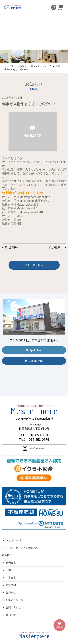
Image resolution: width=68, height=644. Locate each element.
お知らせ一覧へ (34, 265)
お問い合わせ (13, 607)
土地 (8, 570)
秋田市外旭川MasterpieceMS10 (22, 212)
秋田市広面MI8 (12, 224)
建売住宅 (11, 563)
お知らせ (11, 592)
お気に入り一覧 (15, 600)
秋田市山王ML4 (12, 216)
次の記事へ (56, 247)
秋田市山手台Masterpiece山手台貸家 (26, 201)
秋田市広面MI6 (12, 220)
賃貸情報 (11, 585)
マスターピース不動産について (24, 548)
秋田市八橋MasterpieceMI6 (20, 208)
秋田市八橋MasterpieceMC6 (20, 205)
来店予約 (11, 615)
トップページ (13, 540)
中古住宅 (11, 578)
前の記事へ (12, 247)
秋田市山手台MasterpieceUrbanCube (26, 197)
